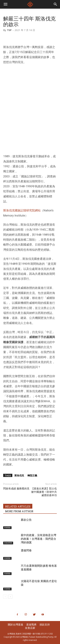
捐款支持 (45, 625)
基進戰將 (31, 625)
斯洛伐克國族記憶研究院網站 (22, 210)
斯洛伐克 (19, 475)
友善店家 (30, 628)
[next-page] (10, 597)
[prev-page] (5, 597)
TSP (9, 30)
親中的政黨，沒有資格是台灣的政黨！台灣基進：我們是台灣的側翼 (38, 539)
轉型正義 (32, 475)
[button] (56, 4)
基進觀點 (7, 528)
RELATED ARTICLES (18, 506)
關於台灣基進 (16, 625)
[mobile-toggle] (5, 4)
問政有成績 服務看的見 (16, 489)
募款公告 (26, 520)
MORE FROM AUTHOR (19, 511)
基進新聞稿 (8, 543)
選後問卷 (26, 550)
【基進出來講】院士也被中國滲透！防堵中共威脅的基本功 (44, 492)
